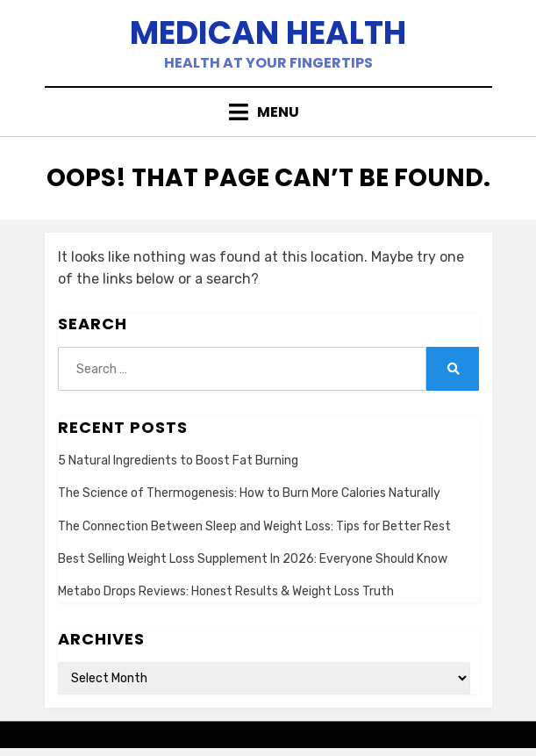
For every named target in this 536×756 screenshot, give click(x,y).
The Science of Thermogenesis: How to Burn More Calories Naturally (249, 493)
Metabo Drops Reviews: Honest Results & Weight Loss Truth (226, 591)
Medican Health (268, 33)
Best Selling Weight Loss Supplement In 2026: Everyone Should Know (253, 559)
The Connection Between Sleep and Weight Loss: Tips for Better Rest (254, 526)
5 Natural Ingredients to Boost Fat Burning (178, 461)
